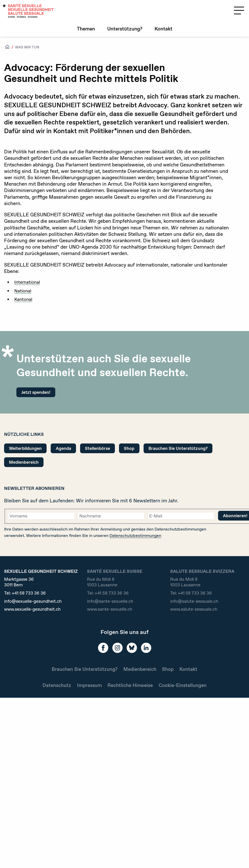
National (23, 291)
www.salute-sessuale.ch (194, 609)
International (27, 282)
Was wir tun (27, 47)
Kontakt (164, 29)
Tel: (25, 593)
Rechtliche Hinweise (130, 685)
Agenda (63, 448)
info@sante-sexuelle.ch (110, 601)
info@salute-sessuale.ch (194, 601)
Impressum (89, 685)
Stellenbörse (98, 448)
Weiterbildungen (25, 448)
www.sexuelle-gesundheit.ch (32, 609)
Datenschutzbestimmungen (135, 536)
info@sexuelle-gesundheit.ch (33, 601)
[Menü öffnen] (239, 10)
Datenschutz (57, 685)
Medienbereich (24, 462)
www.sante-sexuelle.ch (110, 609)
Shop (129, 448)
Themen (86, 29)
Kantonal (23, 299)
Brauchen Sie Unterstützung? (178, 448)
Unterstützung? (125, 29)
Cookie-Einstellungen (183, 685)
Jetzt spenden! (36, 392)
